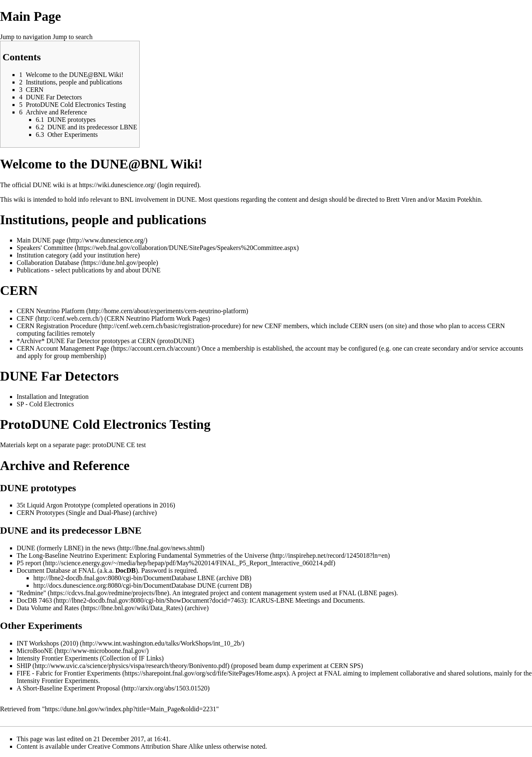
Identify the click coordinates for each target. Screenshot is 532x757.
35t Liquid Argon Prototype (53, 505)
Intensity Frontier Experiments (57, 658)
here (132, 255)
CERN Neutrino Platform (51, 311)
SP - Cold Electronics (45, 404)
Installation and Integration (53, 397)
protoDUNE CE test (119, 445)
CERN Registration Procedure (57, 326)
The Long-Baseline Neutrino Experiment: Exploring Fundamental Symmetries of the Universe (143, 555)
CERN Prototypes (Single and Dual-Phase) (74, 513)
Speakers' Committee (45, 248)
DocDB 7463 (34, 600)
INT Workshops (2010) (47, 643)
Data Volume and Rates (48, 608)
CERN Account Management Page (63, 348)
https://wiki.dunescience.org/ (117, 185)
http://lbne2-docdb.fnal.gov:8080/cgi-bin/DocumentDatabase (115, 578)
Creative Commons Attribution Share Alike (146, 746)
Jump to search (73, 37)
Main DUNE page (41, 240)
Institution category (43, 255)
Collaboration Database (48, 263)
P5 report (29, 563)
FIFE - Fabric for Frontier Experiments (69, 673)
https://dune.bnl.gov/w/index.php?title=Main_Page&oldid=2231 (131, 709)
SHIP (24, 666)
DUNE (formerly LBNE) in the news (66, 548)
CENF (25, 318)
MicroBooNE (35, 651)
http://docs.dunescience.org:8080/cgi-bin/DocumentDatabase (115, 585)
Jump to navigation (26, 37)
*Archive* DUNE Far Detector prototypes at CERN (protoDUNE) (105, 341)
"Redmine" (31, 593)
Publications (33, 270)
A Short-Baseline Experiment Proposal (68, 688)
